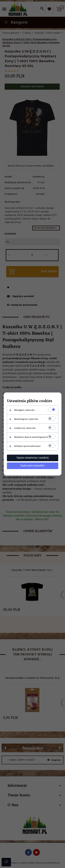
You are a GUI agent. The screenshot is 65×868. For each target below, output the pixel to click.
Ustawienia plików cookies (30, 401)
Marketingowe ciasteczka (26, 419)
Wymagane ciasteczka (24, 410)
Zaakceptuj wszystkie (32, 466)
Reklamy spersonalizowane (27, 446)
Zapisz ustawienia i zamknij (33, 458)
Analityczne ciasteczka (25, 428)
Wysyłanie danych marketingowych (31, 437)
